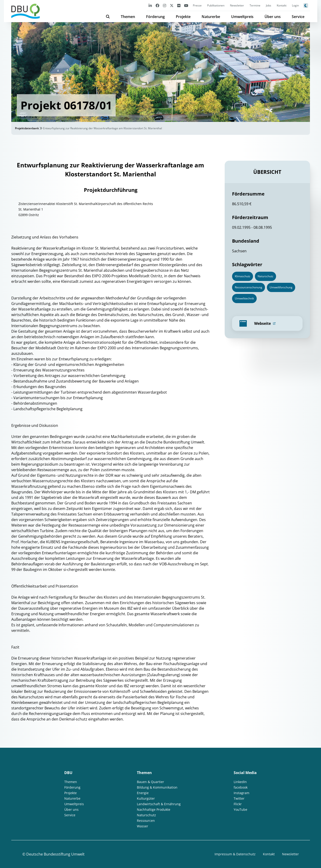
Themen (128, 17)
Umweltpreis (242, 17)
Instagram (241, 793)
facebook (241, 787)
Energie (143, 793)
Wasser (143, 826)
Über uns (273, 17)
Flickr (238, 804)
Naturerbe (211, 17)
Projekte (183, 17)
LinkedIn (240, 782)
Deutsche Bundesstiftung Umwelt (55, 854)
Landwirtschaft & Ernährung (159, 804)
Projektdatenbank (27, 128)
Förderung (155, 17)
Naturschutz (146, 815)
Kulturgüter (146, 798)
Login (295, 5)
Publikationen (216, 5)
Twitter (239, 798)
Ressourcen (146, 821)
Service (298, 17)
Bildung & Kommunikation (157, 787)
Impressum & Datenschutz (235, 854)
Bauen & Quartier (150, 782)
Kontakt (282, 5)
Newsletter (237, 5)
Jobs (269, 5)
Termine (255, 5)
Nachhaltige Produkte (154, 809)
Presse (197, 5)
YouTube (240, 809)
